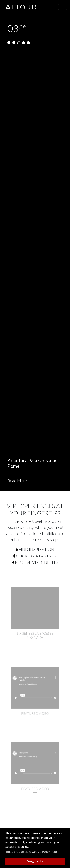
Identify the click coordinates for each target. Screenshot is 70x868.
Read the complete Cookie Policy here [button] (31, 852)
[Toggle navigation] (63, 7)
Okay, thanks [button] (35, 861)
